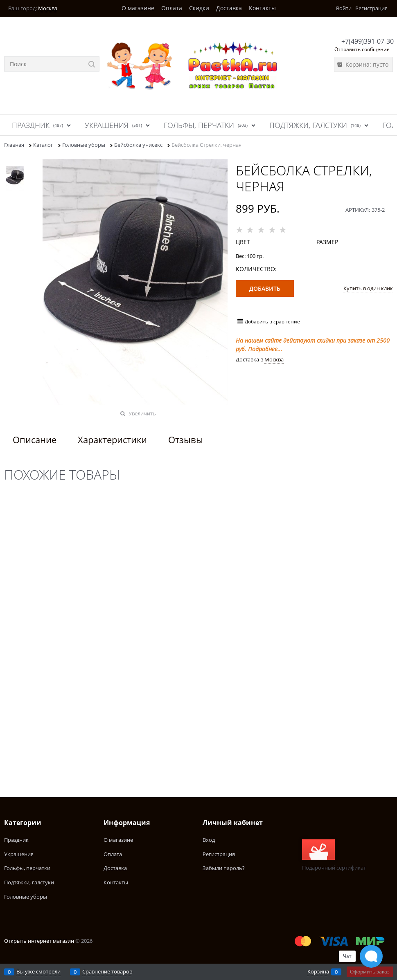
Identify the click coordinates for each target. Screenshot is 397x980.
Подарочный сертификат (334, 855)
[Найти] (92, 64)
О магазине (138, 8)
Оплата (172, 8)
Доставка (229, 8)
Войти (344, 8)
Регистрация (371, 8)
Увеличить (142, 413)
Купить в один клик (368, 288)
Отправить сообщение (362, 49)
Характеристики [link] (112, 440)
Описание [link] (35, 440)
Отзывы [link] (186, 440)
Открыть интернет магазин (39, 941)
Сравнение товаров (107, 971)
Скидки (199, 8)
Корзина (318, 971)
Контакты (262, 8)
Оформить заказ (370, 972)
